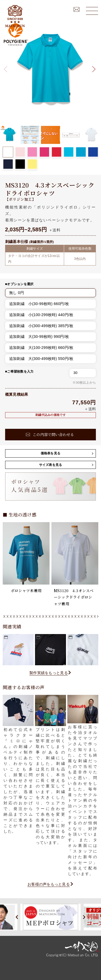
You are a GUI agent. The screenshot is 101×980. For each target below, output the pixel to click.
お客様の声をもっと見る (49, 884)
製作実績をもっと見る (49, 673)
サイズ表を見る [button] (51, 465)
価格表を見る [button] (51, 453)
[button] (93, 69)
